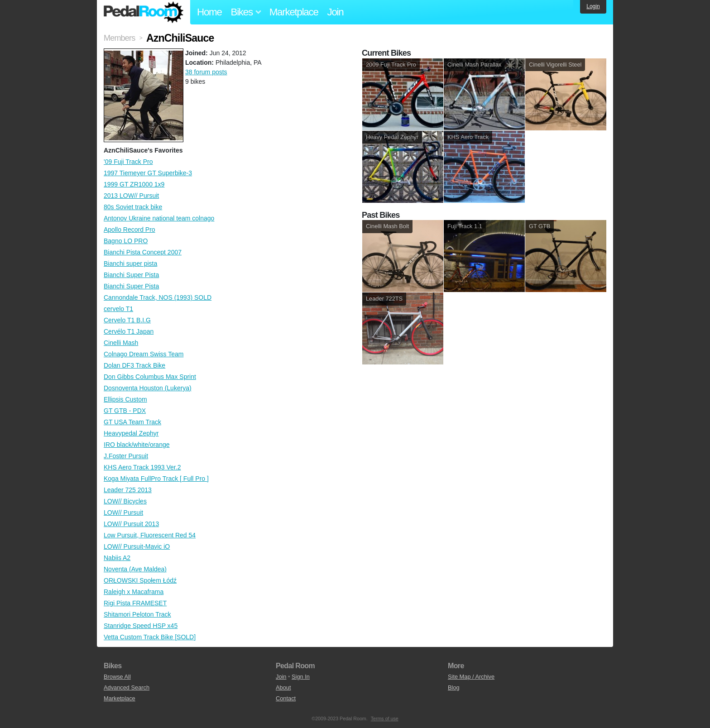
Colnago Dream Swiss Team (144, 354)
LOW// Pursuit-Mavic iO (137, 546)
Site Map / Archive (471, 677)
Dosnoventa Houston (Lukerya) (148, 388)
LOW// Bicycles (125, 501)
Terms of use (385, 718)
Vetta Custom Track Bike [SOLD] (150, 637)
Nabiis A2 (117, 558)
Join (336, 12)
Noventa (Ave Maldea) (135, 569)
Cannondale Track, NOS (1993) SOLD (158, 297)
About (283, 687)
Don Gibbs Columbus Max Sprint (150, 377)
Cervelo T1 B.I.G (127, 320)
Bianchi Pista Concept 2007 (143, 252)
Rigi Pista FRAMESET (135, 603)
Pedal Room (144, 12)
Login (593, 6)
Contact (286, 698)
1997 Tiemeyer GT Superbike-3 (148, 173)
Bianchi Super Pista (131, 275)
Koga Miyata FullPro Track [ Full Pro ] (156, 479)
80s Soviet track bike (133, 207)
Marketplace (294, 12)
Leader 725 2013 (128, 490)
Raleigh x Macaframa (134, 592)
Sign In (301, 677)
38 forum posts (206, 72)
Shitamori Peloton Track (137, 614)
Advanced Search (127, 687)
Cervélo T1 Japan (129, 331)
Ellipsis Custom (125, 399)
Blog (454, 687)
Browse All (117, 677)
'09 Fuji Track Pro (128, 162)
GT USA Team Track (132, 422)
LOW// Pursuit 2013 (131, 524)
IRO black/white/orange (137, 445)
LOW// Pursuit (123, 512)
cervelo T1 (118, 309)
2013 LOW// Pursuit (131, 196)
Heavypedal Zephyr (131, 433)
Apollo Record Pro (130, 230)
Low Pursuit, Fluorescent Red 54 (150, 535)
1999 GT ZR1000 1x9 (134, 184)
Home (209, 12)
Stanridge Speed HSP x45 (141, 626)
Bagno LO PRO (126, 241)
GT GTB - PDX (125, 411)
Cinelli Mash (121, 343)
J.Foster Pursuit (126, 456)
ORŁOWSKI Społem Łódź (140, 580)
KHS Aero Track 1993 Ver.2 (142, 467)
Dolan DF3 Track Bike (134, 365)
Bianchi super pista (130, 263)
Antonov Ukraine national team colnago (159, 218)
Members (119, 38)
